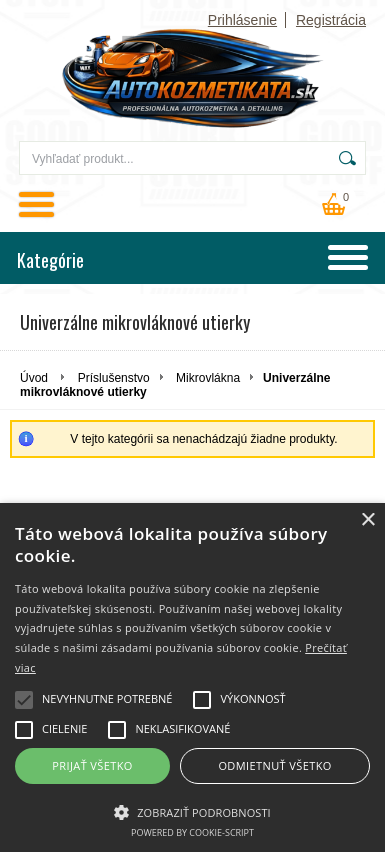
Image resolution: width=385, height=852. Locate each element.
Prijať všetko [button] (92, 765)
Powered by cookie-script (192, 832)
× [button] (367, 520)
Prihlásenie (242, 20)
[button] (192, 811)
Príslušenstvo (114, 378)
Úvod (34, 378)
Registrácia (331, 20)
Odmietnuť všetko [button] (274, 765)
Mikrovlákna (208, 378)
